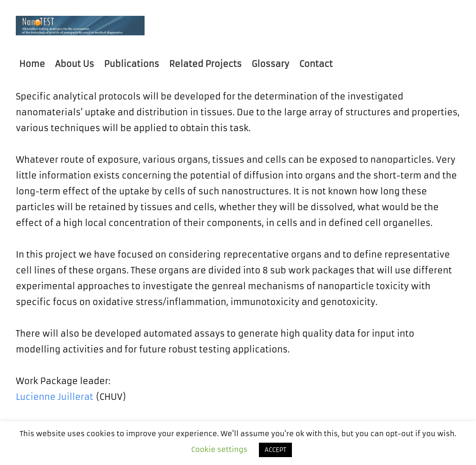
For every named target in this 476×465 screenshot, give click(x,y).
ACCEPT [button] (275, 450)
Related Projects (205, 64)
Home (32, 64)
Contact (316, 64)
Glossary (270, 64)
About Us (74, 64)
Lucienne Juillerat (54, 397)
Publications (132, 64)
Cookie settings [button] (219, 449)
